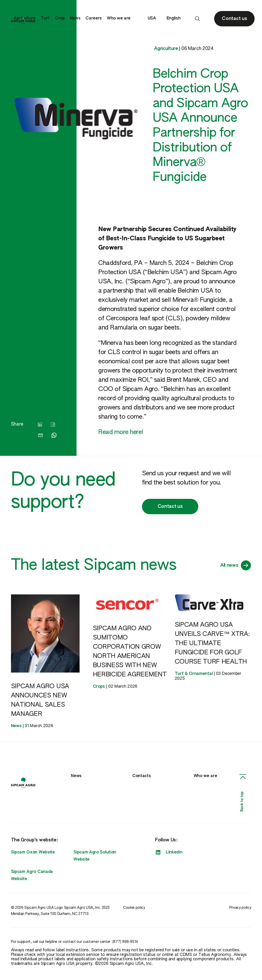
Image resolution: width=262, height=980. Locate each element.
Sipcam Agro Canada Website (32, 875)
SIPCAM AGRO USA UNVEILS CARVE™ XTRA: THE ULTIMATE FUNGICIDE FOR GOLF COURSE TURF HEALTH (212, 643)
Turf (45, 18)
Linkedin (169, 852)
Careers (94, 18)
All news (236, 565)
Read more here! (121, 432)
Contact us (170, 507)
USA (155, 19)
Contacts (141, 776)
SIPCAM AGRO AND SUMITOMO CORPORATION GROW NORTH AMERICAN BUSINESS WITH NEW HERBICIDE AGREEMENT (130, 652)
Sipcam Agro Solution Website (95, 856)
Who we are (119, 18)
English (176, 19)
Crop (60, 18)
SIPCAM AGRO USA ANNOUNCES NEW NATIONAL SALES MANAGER (40, 700)
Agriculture (25, 18)
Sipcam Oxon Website (33, 852)
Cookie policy (134, 908)
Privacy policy (240, 908)
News (75, 18)
